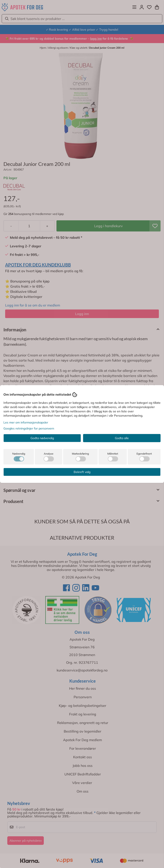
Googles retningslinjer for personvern (29, 428)
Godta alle (122, 438)
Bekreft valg (82, 472)
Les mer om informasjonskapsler (26, 422)
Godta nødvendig (42, 438)
